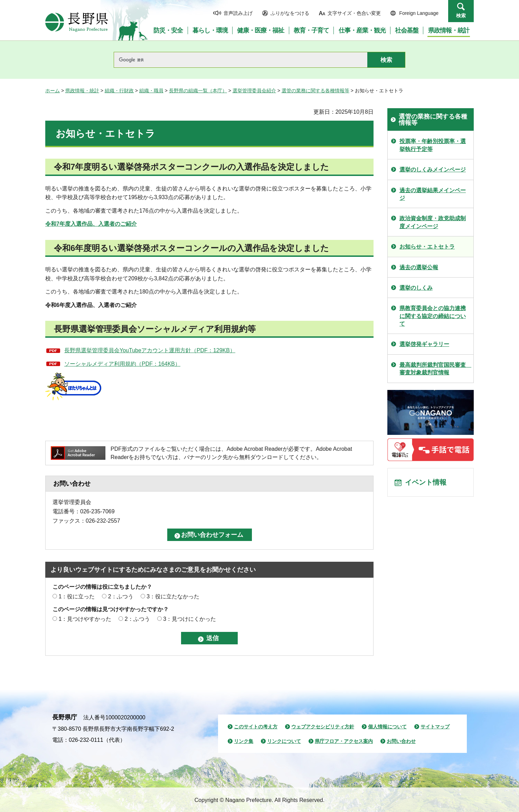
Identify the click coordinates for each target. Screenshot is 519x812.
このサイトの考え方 (256, 727)
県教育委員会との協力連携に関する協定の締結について (433, 316)
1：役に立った (77, 596)
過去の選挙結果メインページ (433, 194)
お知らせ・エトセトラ (427, 247)
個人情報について (387, 727)
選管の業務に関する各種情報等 (315, 91)
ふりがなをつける (290, 13)
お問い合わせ (401, 741)
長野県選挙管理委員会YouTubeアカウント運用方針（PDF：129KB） (150, 350)
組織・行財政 (119, 91)
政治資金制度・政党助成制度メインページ (433, 222)
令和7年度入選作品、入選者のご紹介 (91, 224)
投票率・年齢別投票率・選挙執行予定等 (433, 145)
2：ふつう (121, 596)
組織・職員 (151, 91)
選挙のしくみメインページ (433, 170)
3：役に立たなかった (173, 596)
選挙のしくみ (416, 288)
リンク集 (244, 741)
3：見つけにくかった (190, 619)
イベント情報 (426, 483)
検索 (461, 16)
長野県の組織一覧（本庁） (198, 91)
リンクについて (284, 741)
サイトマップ (435, 727)
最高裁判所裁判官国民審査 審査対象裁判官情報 (435, 369)
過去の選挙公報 (419, 267)
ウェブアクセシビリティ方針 (323, 727)
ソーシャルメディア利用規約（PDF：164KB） (122, 364)
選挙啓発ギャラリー (424, 344)
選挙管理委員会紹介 (254, 91)
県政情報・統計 (82, 91)
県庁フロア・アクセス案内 (344, 741)
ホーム (53, 91)
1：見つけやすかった (85, 619)
